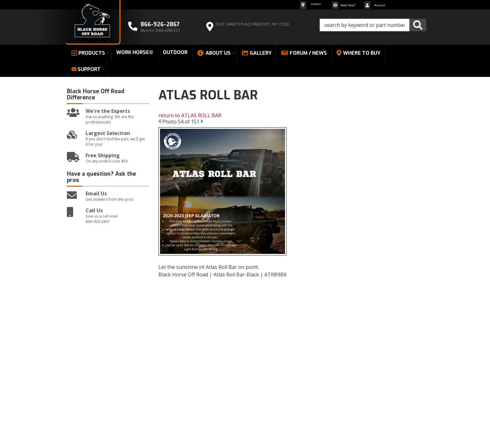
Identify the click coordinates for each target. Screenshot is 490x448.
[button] (373, 25)
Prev (160, 121)
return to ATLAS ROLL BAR (190, 115)
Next (202, 121)
